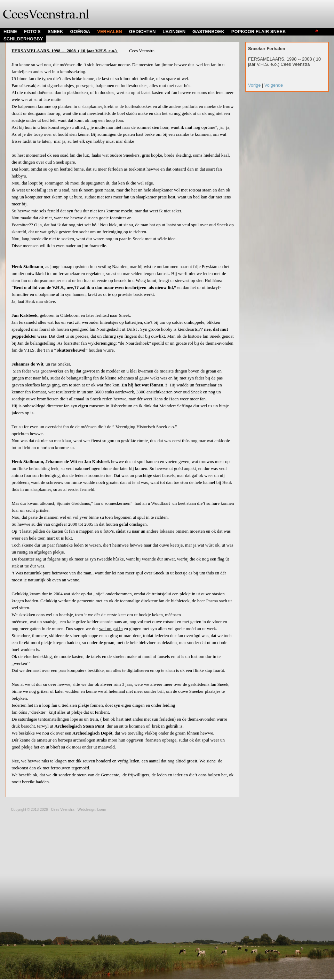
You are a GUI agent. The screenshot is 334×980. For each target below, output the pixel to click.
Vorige (255, 85)
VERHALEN (110, 32)
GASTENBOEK (208, 32)
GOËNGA (80, 32)
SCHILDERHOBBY (23, 39)
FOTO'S (32, 32)
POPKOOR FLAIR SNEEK (259, 32)
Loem (102, 810)
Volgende (274, 85)
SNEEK (55, 32)
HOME (10, 32)
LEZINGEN (174, 32)
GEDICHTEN (142, 32)
